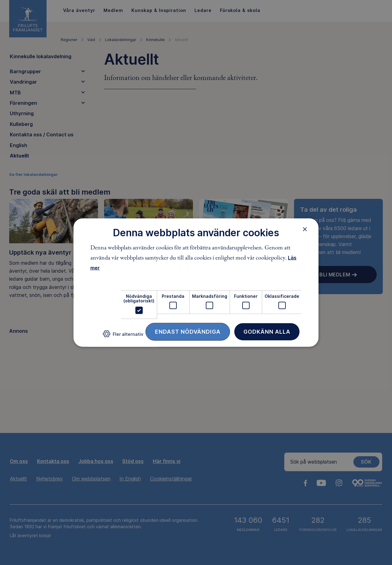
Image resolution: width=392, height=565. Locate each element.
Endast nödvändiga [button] (188, 331)
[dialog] (196, 283)
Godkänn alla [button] (267, 331)
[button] (123, 336)
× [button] (305, 229)
